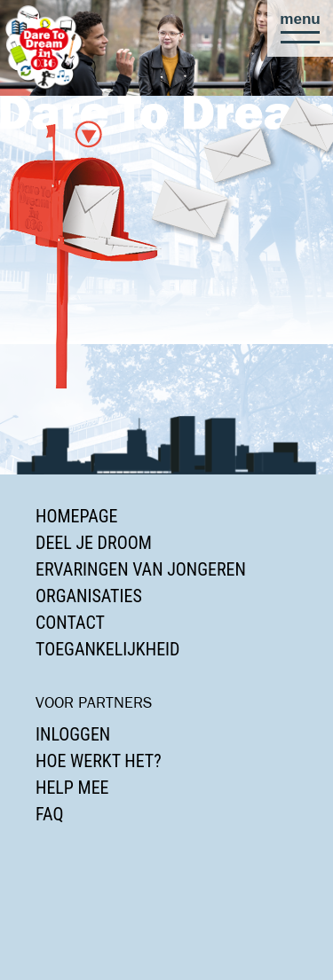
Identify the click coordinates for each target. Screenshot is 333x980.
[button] (300, 28)
